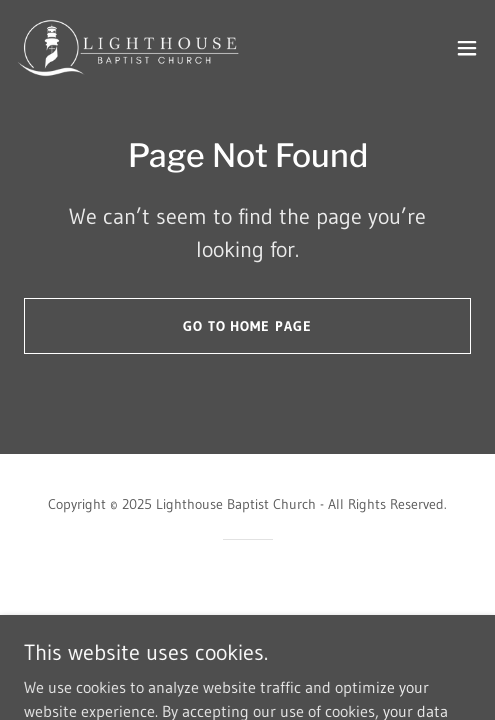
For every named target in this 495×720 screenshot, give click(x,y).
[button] (467, 48)
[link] (128, 48)
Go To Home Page (248, 326)
